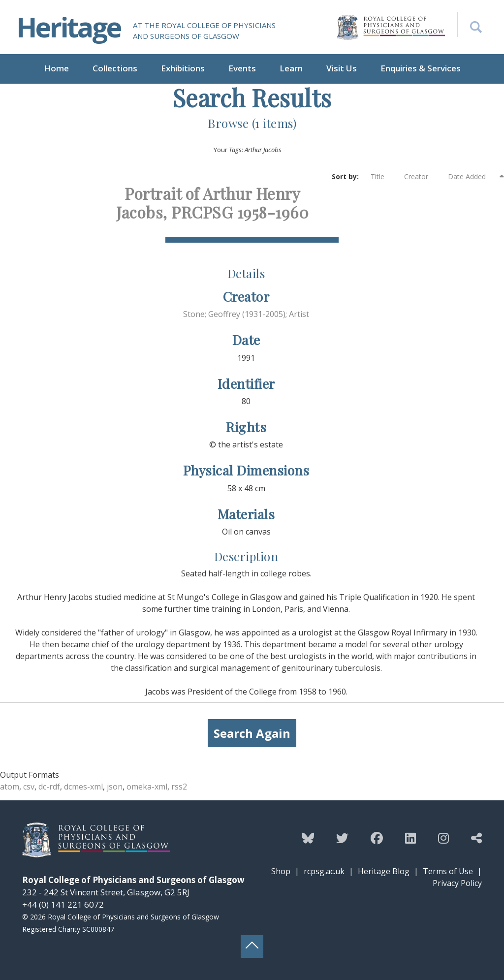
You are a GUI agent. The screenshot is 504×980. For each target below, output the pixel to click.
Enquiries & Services (421, 68)
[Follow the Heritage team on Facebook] (377, 838)
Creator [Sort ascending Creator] (421, 177)
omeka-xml (147, 787)
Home (56, 68)
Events (242, 68)
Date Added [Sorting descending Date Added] (473, 176)
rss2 (179, 787)
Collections (115, 68)
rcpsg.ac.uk (324, 871)
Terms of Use (448, 871)
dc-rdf (49, 787)
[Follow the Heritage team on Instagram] (443, 838)
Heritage (68, 27)
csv (29, 787)
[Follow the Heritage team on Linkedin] (410, 838)
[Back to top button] (252, 947)
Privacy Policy (457, 883)
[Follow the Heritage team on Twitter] (342, 838)
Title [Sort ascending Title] (382, 177)
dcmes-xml (83, 787)
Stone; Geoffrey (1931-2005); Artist (246, 314)
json (115, 787)
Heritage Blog (384, 871)
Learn (291, 68)
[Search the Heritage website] (470, 25)
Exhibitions (183, 68)
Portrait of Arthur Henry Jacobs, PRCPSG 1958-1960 (212, 203)
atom (10, 787)
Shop (281, 871)
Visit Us (342, 68)
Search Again (252, 733)
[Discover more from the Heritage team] (476, 838)
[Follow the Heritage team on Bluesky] (308, 838)
